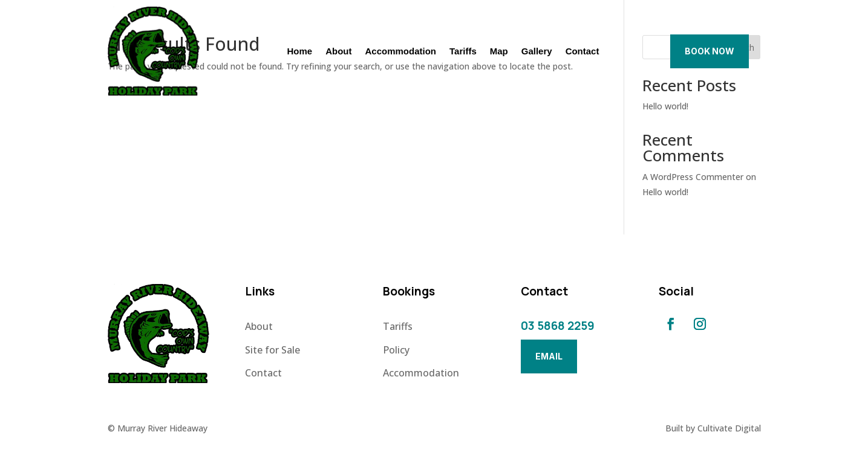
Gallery (537, 52)
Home (299, 52)
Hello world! (665, 106)
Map (499, 52)
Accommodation (401, 52)
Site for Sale (272, 350)
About (338, 52)
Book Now (710, 51)
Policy (396, 350)
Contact (582, 52)
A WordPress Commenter (693, 177)
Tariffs (463, 52)
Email (549, 356)
